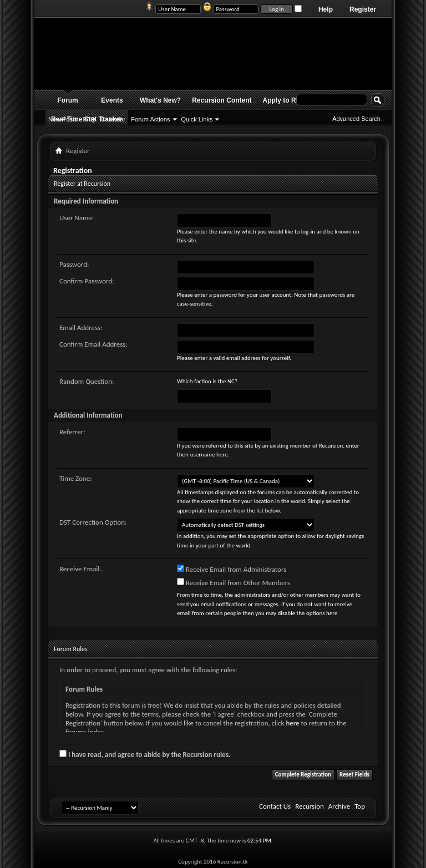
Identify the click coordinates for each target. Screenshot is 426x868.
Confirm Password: (87, 281)
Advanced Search (356, 119)
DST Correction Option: (93, 522)
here (292, 723)
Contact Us (275, 806)
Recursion (310, 806)
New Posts (63, 119)
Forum (67, 100)
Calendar (113, 119)
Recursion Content (222, 100)
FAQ (89, 119)
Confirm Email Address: (93, 344)
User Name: (77, 218)
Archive (339, 806)
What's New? (160, 100)
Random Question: (87, 381)
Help (326, 9)
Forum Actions (150, 119)
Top (360, 806)
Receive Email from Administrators (232, 569)
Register (363, 9)
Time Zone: (76, 478)
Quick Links (197, 119)
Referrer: (72, 432)
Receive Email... (82, 569)
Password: (74, 264)
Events (112, 100)
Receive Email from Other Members (234, 582)
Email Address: (81, 328)
